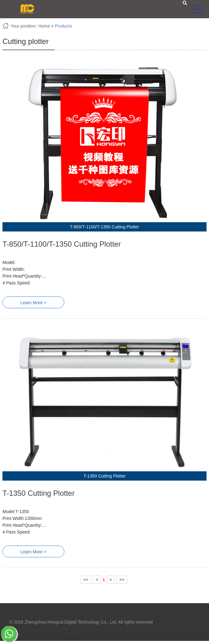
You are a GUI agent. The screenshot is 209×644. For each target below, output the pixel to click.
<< (86, 580)
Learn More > (33, 303)
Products (63, 26)
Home (44, 26)
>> (122, 580)
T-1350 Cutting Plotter (38, 493)
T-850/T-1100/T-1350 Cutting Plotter (62, 244)
